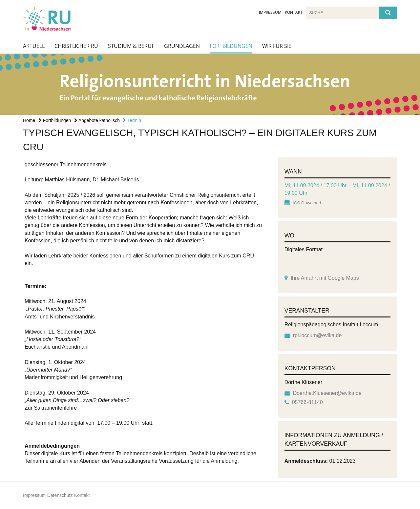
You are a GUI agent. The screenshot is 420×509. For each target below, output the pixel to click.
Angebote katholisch (97, 120)
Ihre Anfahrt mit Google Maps (325, 278)
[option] (210, 84)
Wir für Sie (277, 46)
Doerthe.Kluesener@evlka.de (327, 393)
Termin (132, 120)
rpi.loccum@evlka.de (317, 335)
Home (29, 120)
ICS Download (307, 203)
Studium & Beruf (131, 46)
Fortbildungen (231, 46)
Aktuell (34, 46)
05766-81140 (307, 402)
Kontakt (294, 12)
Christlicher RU (76, 46)
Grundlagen (182, 46)
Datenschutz (60, 495)
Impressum (270, 12)
